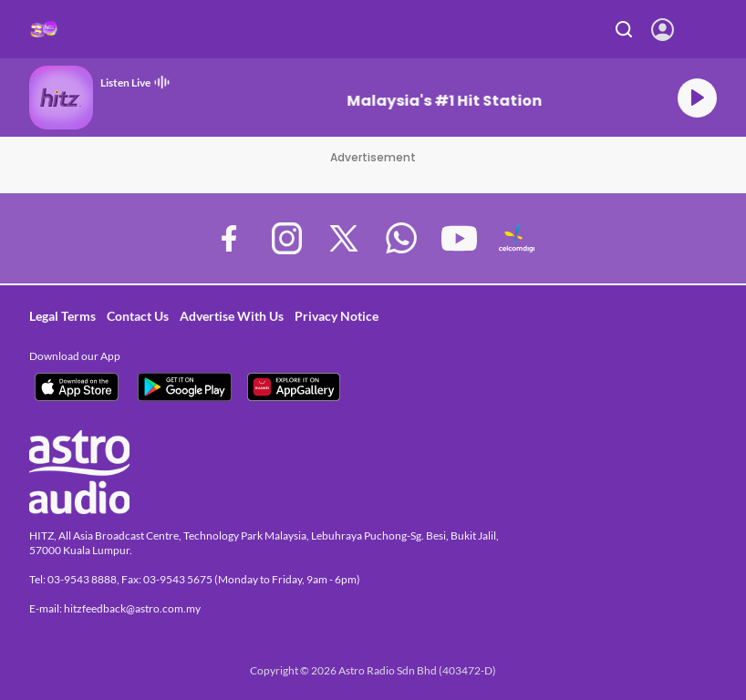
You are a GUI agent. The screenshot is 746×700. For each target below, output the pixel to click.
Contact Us (138, 316)
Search (624, 29)
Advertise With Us (232, 316)
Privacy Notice (337, 316)
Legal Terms (62, 316)
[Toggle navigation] (714, 29)
